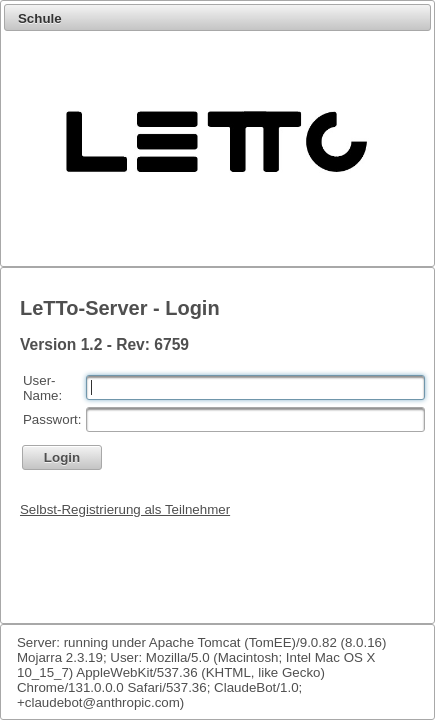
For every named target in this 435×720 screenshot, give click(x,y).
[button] (62, 457)
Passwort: (52, 419)
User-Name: (42, 388)
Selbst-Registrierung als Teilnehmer (125, 509)
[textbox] (255, 387)
